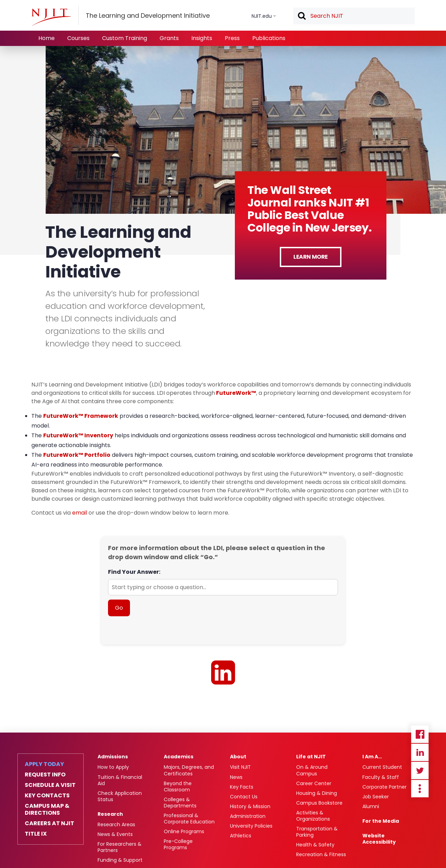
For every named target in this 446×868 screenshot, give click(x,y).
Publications (269, 38)
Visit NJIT (240, 767)
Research (110, 814)
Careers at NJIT (49, 823)
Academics (179, 757)
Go (119, 608)
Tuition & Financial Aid (120, 780)
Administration (248, 816)
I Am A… (372, 757)
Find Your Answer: (134, 572)
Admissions (113, 757)
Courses (78, 38)
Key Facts (242, 787)
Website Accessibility (379, 839)
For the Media (381, 821)
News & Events (115, 834)
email (80, 513)
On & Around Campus (312, 770)
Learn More (311, 257)
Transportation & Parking (317, 832)
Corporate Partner (385, 787)
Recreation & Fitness (321, 854)
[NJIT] (51, 17)
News (236, 777)
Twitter (420, 771)
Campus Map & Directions (47, 810)
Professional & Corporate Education (189, 819)
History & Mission (250, 806)
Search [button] (301, 16)
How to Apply (113, 767)
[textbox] (354, 16)
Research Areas (116, 824)
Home (47, 38)
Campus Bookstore (319, 803)
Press (232, 38)
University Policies (251, 826)
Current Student (382, 767)
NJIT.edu (262, 16)
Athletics (241, 836)
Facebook (420, 734)
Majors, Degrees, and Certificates (189, 770)
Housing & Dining (317, 793)
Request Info (45, 775)
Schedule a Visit (50, 785)
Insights (202, 38)
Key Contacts (47, 796)
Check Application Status (120, 796)
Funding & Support (120, 860)
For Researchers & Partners (120, 847)
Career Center (314, 783)
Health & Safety (315, 845)
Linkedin (420, 752)
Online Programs (184, 831)
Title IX (36, 834)
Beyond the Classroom (178, 787)
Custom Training (125, 38)
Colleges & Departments (180, 803)
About (238, 757)
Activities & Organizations (313, 816)
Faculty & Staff (381, 777)
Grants (169, 38)
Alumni (371, 806)
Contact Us (244, 797)
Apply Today (44, 764)
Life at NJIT (311, 757)
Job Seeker (376, 797)
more (420, 789)
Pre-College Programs (178, 844)
